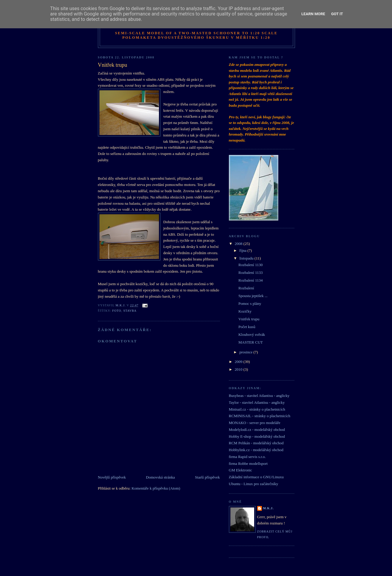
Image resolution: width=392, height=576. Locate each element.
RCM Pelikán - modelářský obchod (256, 443)
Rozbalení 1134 (250, 280)
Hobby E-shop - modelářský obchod (257, 436)
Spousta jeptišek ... (253, 296)
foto (117, 311)
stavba (130, 311)
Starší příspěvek (207, 477)
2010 (239, 369)
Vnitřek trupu (249, 319)
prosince (246, 352)
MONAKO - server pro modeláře (255, 423)
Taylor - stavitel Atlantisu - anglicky (257, 402)
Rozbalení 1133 (250, 273)
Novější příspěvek (112, 477)
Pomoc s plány (250, 303)
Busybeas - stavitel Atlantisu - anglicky (259, 396)
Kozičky (245, 311)
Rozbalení (246, 288)
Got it (337, 14)
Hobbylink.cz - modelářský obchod (256, 450)
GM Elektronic (240, 470)
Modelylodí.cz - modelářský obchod (257, 430)
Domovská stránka (160, 477)
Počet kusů (247, 327)
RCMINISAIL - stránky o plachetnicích (260, 416)
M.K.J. (268, 508)
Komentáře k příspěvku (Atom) (156, 488)
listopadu (247, 258)
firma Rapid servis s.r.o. (247, 457)
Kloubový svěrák (252, 334)
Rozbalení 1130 (250, 265)
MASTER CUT (251, 342)
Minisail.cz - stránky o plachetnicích (257, 409)
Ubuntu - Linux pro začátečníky (254, 484)
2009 (239, 362)
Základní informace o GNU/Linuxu (256, 477)
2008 (239, 244)
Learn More (313, 14)
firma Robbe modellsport (248, 464)
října (243, 250)
